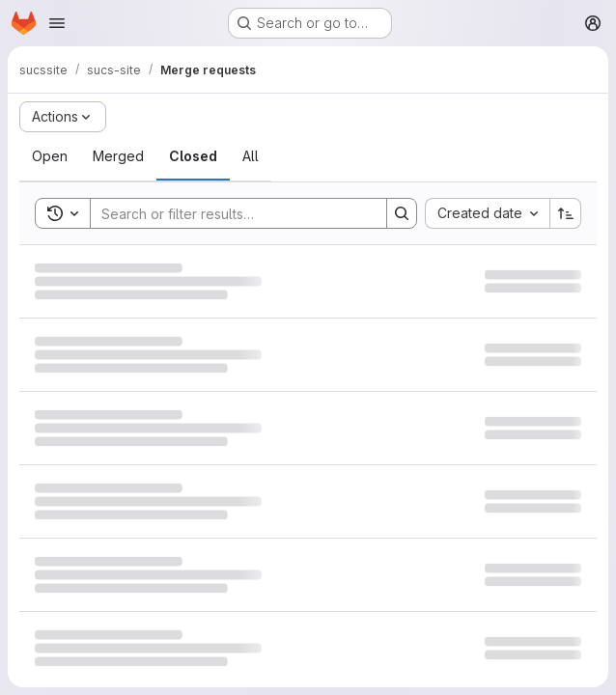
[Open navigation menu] (57, 23)
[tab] (50, 156)
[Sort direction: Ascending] (566, 213)
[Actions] (63, 117)
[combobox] (487, 213)
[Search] (229, 213)
